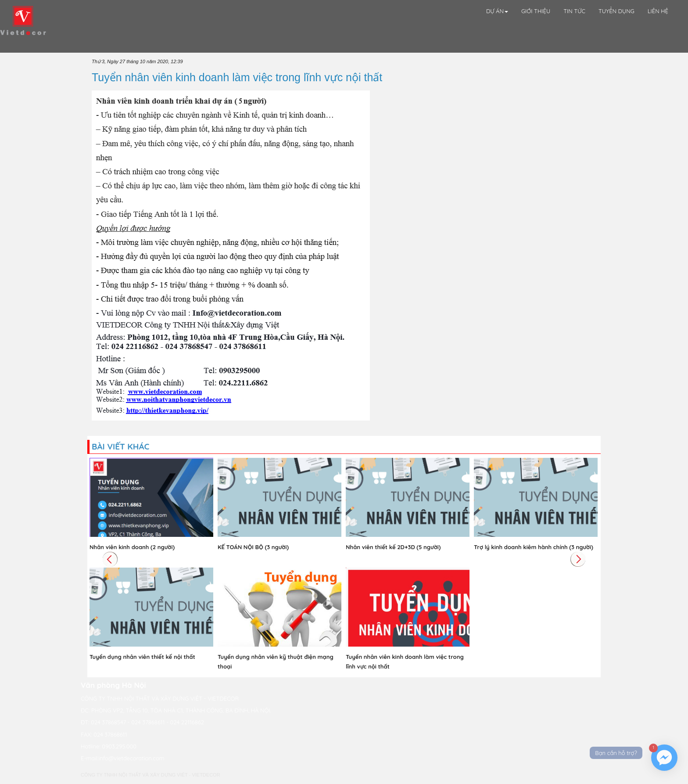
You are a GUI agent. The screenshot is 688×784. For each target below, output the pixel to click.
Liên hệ (658, 11)
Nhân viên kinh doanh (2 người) (132, 547)
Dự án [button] (497, 11)
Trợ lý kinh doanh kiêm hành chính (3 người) (534, 547)
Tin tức (574, 11)
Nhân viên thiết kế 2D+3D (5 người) (393, 547)
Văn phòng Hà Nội (113, 685)
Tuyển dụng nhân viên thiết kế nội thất (142, 657)
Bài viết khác (120, 446)
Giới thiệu (536, 11)
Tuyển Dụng (616, 11)
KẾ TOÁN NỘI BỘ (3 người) (253, 547)
